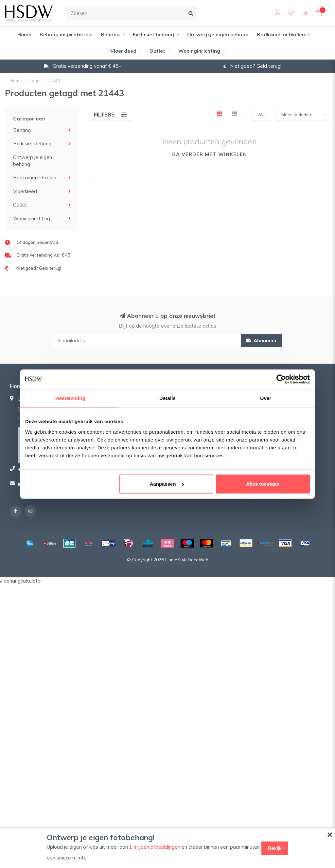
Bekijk (275, 848)
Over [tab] (266, 398)
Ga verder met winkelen (210, 154)
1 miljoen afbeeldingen (155, 847)
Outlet (157, 51)
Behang (110, 35)
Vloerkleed (123, 51)
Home (24, 35)
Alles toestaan (263, 484)
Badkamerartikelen (281, 35)
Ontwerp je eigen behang (218, 35)
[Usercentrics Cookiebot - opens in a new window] (281, 379)
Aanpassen (167, 484)
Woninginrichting (199, 51)
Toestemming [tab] (69, 398)
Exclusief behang (153, 35)
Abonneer (261, 341)
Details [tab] (167, 398)
